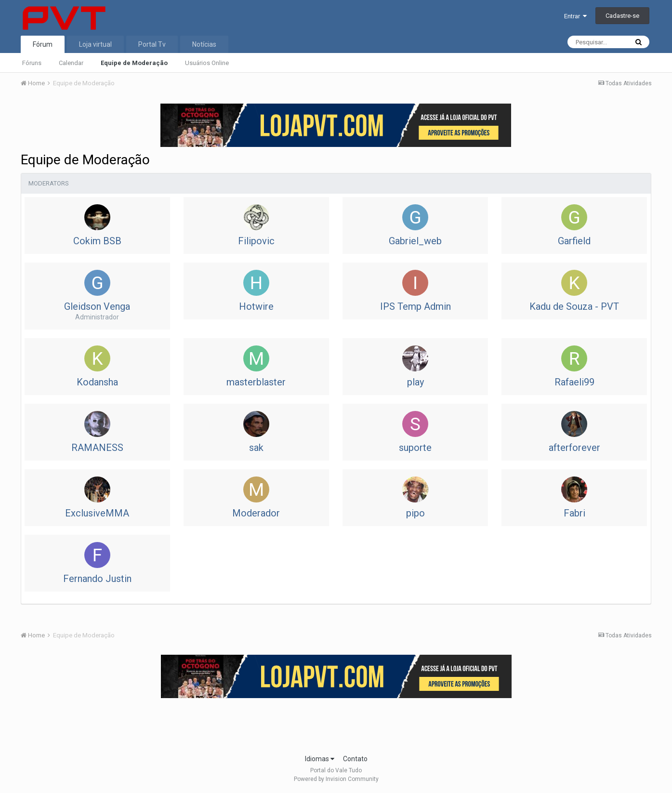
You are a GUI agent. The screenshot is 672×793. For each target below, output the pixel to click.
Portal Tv (152, 44)
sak (256, 448)
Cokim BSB (97, 241)
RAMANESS (97, 448)
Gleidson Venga (97, 306)
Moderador (256, 513)
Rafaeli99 (574, 382)
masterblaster (256, 382)
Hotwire (256, 306)
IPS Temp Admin (415, 306)
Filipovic (256, 241)
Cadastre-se (622, 16)
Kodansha (97, 382)
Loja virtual (95, 44)
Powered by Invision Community (336, 779)
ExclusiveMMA (97, 513)
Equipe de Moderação (134, 63)
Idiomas (320, 759)
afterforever (574, 448)
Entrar (575, 16)
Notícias (204, 44)
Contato (355, 759)
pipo (415, 513)
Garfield (574, 241)
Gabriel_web (415, 241)
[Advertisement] (336, 723)
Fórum (43, 44)
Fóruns (32, 63)
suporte (415, 448)
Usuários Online (207, 63)
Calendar (71, 63)
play (415, 382)
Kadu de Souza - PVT (574, 306)
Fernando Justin (97, 579)
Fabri (574, 513)
